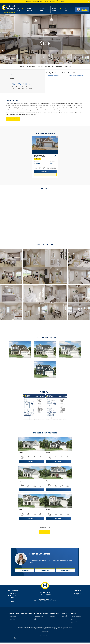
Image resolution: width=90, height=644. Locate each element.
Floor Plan (68, 67)
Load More (45, 533)
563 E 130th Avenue (44, 157)
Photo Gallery (49, 67)
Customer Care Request (76, 618)
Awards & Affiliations (54, 620)
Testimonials (53, 618)
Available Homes (13, 618)
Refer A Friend (74, 623)
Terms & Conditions (45, 633)
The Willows (37, 164)
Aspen (49, 483)
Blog (35, 620)
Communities (12, 617)
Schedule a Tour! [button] (45, 572)
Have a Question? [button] (25, 572)
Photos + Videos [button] (56, 9)
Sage (51, 164)
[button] (88, 1)
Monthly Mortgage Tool (44, 176)
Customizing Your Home (39, 618)
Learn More (62, 1)
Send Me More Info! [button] (66, 572)
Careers (73, 624)
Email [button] (77, 596)
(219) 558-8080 (77, 595)
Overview (21, 67)
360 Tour (40, 67)
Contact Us (73, 617)
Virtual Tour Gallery (65, 620)
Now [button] (68, 9)
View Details (44, 172)
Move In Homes (31, 67)
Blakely (20, 454)
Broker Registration (75, 620)
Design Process (24, 617)
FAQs (35, 621)
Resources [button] (31, 9)
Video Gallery (64, 618)
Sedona (49, 511)
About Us (52, 617)
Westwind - (54, 75)
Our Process (36, 617)
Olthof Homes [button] (43, 9)
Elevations (59, 67)
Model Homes (12, 621)
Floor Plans (13, 74)
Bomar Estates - (76, 75)
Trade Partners (74, 621)
